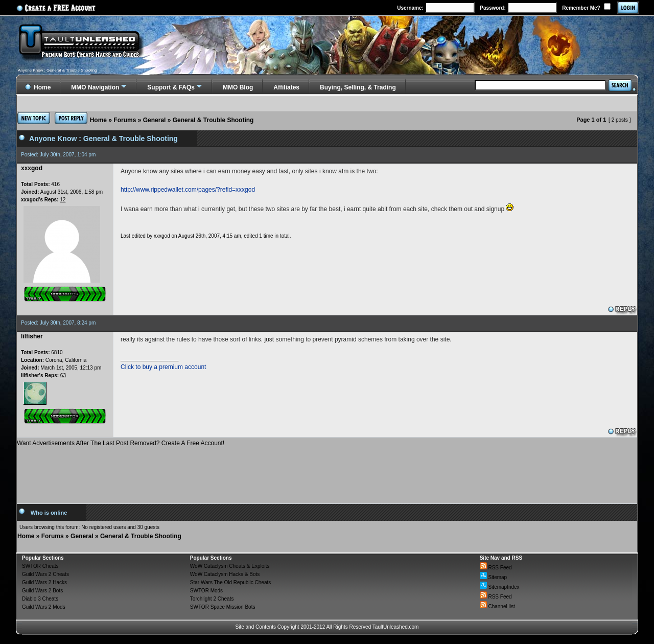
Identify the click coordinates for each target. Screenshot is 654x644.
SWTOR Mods (206, 591)
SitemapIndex (500, 587)
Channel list (497, 606)
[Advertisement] (327, 471)
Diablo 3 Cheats (40, 599)
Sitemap (493, 577)
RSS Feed (496, 568)
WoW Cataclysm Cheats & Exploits (230, 566)
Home (98, 120)
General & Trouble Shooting (213, 120)
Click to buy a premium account (163, 367)
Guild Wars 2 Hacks (44, 582)
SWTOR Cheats (40, 566)
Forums (125, 120)
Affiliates (286, 87)
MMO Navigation (95, 87)
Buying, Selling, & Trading (358, 87)
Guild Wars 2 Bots (42, 591)
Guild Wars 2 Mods (44, 607)
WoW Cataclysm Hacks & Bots (225, 574)
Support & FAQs (171, 87)
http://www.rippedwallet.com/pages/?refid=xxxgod (188, 190)
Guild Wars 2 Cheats (45, 574)
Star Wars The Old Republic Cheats (230, 582)
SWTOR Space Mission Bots (223, 607)
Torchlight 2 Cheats (212, 599)
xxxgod (162, 236)
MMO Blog (238, 87)
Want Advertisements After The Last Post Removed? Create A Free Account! (121, 443)
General (155, 120)
